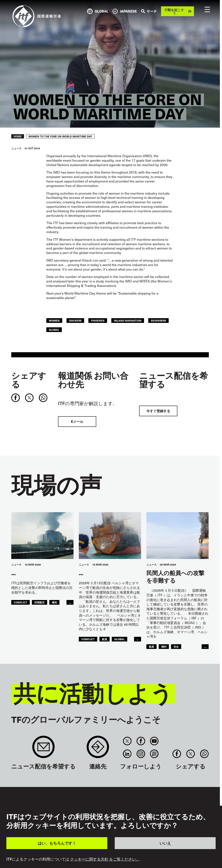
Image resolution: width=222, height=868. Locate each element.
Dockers (75, 320)
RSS (154, 754)
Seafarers (158, 320)
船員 (105, 639)
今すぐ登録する (158, 411)
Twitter (127, 741)
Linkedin (127, 754)
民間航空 (40, 602)
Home (18, 136)
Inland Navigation (128, 320)
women (54, 320)
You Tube (154, 741)
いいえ (165, 843)
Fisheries (98, 320)
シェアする (29, 380)
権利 (54, 602)
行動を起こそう (174, 11)
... (70, 602)
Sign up (43, 749)
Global (54, 330)
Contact (98, 749)
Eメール (77, 421)
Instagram (141, 754)
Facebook (141, 741)
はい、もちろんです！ (57, 843)
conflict (21, 602)
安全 (176, 646)
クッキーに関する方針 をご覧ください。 (105, 859)
